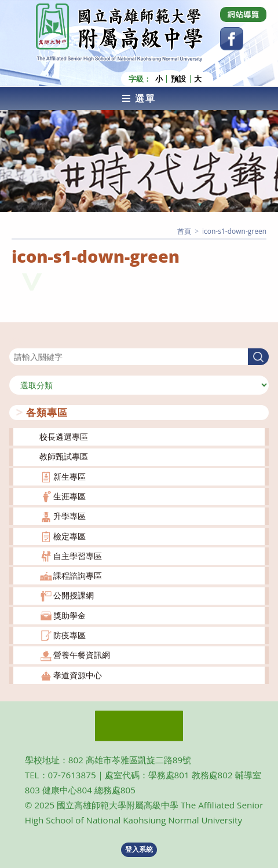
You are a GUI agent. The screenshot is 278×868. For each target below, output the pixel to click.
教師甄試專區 (64, 456)
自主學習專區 (78, 556)
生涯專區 (69, 496)
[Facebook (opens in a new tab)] (232, 39)
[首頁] (184, 231)
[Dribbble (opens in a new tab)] (243, 14)
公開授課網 (74, 595)
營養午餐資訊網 (82, 655)
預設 (178, 79)
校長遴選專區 (64, 437)
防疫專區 (69, 635)
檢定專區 (69, 536)
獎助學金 (69, 615)
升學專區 (69, 516)
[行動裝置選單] (139, 98)
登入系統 (139, 849)
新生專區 (69, 477)
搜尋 (17, 341)
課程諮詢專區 (78, 575)
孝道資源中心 (78, 675)
